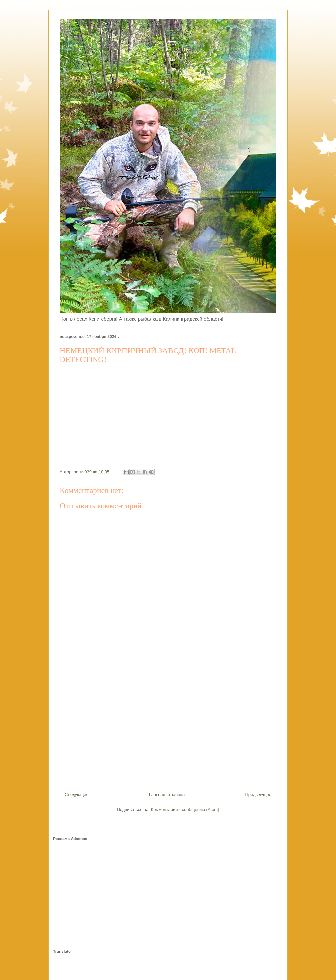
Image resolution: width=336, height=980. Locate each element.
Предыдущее (258, 794)
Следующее (77, 794)
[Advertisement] (168, 723)
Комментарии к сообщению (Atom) (185, 810)
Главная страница (167, 794)
